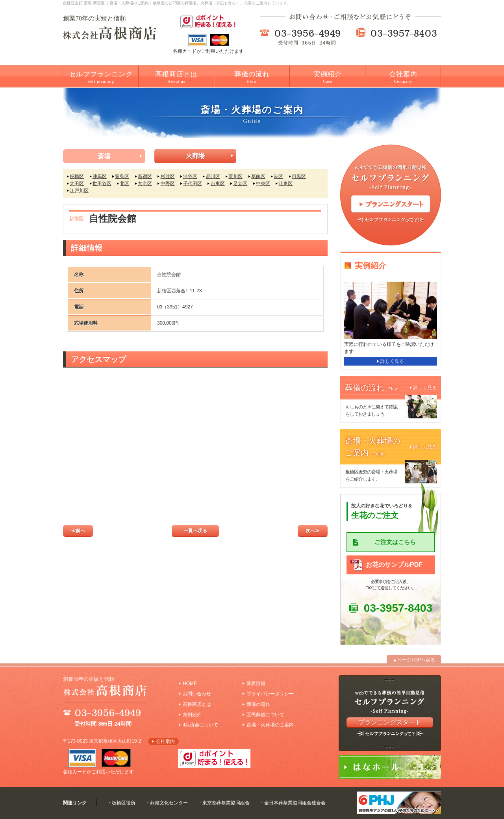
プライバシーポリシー (270, 694)
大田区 (77, 184)
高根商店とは (176, 77)
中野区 (168, 184)
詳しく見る (392, 361)
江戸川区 (79, 191)
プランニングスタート (390, 722)
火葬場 (195, 156)
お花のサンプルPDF (394, 565)
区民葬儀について (265, 715)
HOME (190, 683)
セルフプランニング (101, 77)
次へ (310, 531)
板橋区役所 (124, 803)
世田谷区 (102, 184)
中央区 (263, 184)
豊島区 (122, 176)
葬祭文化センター (169, 803)
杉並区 (168, 176)
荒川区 (235, 176)
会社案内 (403, 77)
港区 (278, 176)
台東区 (218, 184)
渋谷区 (190, 176)
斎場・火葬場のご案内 (270, 725)
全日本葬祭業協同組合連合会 (295, 803)
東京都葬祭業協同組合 (226, 803)
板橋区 (77, 176)
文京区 (145, 184)
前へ (80, 531)
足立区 (240, 184)
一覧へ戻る (195, 531)
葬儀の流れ (252, 77)
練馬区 (100, 176)
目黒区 (299, 176)
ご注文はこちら (395, 542)
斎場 (104, 156)
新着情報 (256, 683)
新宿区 (145, 176)
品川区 (213, 176)
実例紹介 (328, 77)
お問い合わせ (197, 694)
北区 (124, 184)
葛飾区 (258, 176)
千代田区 (193, 184)
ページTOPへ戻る (416, 660)
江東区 (285, 184)
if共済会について (200, 725)
